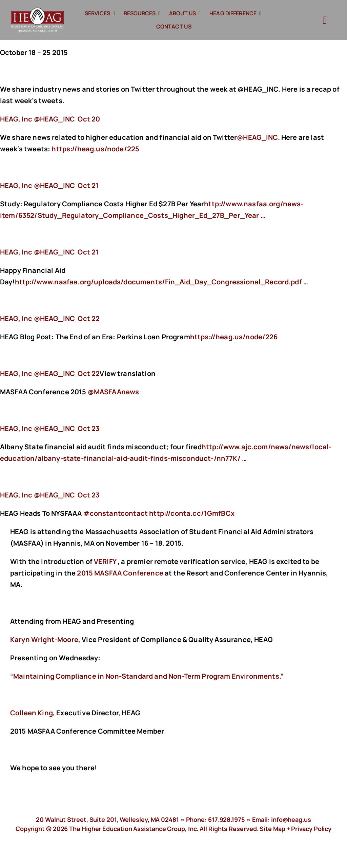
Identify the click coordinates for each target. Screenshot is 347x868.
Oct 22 (89, 318)
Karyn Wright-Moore (44, 639)
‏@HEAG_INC (38, 119)
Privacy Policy (311, 829)
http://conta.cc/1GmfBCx (192, 513)
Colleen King (32, 713)
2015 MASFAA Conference (120, 573)
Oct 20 (89, 119)
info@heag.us (291, 819)
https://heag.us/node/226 (235, 337)
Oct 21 (88, 185)
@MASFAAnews (114, 392)
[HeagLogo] (38, 11)
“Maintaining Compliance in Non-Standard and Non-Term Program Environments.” (147, 676)
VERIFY (105, 561)
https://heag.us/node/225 (96, 149)
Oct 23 (89, 428)
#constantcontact (116, 513)
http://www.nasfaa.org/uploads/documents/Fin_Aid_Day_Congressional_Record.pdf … (161, 282)
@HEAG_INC (257, 137)
